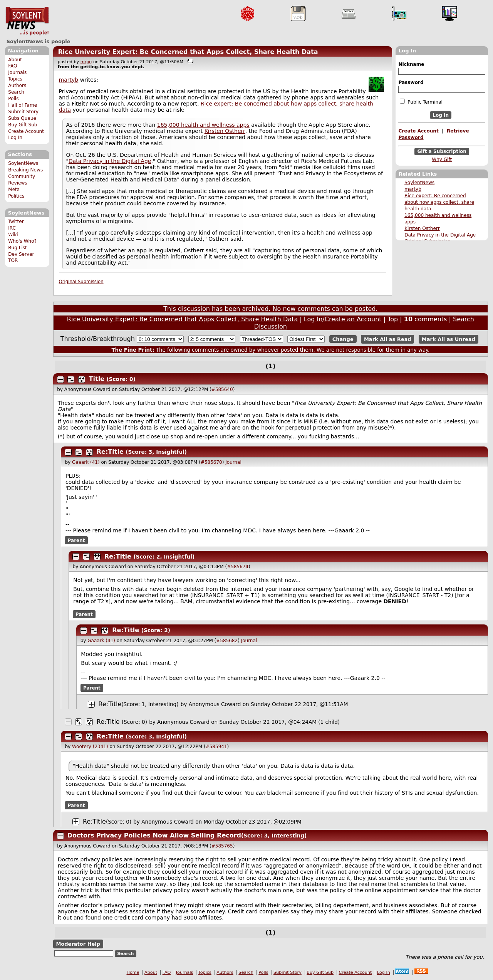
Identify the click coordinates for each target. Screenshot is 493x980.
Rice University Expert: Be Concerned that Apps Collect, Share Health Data (188, 52)
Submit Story (23, 112)
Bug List (18, 248)
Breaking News (25, 170)
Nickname (411, 64)
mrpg (86, 62)
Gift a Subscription (442, 152)
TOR (13, 260)
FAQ (13, 66)
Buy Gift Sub (23, 125)
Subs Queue (22, 118)
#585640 (222, 389)
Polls (13, 99)
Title (97, 379)
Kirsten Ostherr (422, 228)
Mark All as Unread (449, 339)
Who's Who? (22, 241)
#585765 (222, 846)
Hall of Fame (23, 105)
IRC (12, 228)
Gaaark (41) (86, 462)
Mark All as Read (388, 339)
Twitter (16, 222)
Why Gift (442, 159)
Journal (233, 462)
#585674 (238, 567)
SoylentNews (27, 21)
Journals (17, 72)
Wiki (13, 235)
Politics (16, 196)
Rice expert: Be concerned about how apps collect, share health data (439, 202)
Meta (14, 190)
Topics (15, 79)
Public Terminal (421, 102)
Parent (76, 540)
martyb (413, 189)
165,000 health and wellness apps (203, 125)
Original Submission (81, 282)
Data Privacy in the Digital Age (440, 235)
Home (133, 972)
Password (411, 82)
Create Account (26, 131)
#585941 (216, 747)
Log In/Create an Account (343, 319)
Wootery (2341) (90, 747)
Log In (15, 138)
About (15, 60)
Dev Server (21, 254)
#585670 (211, 462)
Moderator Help (78, 944)
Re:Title (110, 452)
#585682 (227, 641)
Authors (17, 86)
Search (16, 92)
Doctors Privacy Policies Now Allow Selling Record (154, 835)
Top (393, 319)
